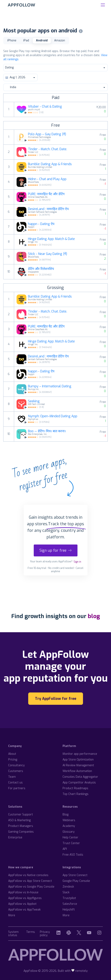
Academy (69, 826)
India (55, 87)
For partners (17, 788)
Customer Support (21, 815)
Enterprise (15, 837)
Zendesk (68, 887)
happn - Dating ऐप (41, 224)
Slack (66, 892)
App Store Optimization (78, 760)
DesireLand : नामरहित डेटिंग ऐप (48, 209)
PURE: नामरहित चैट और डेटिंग (46, 194)
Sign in (77, 562)
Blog (66, 815)
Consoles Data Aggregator (80, 777)
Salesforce (70, 904)
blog (94, 616)
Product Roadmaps (75, 788)
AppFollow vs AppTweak (24, 910)
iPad (26, 40)
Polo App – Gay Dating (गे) (47, 134)
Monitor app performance (80, 754)
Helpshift (69, 910)
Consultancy (16, 765)
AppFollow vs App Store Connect (30, 881)
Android (42, 40)
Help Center (70, 837)
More (12, 915)
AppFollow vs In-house (23, 892)
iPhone (12, 40)
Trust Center (71, 843)
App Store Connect (75, 875)
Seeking (34, 401)
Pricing (13, 760)
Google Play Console (76, 881)
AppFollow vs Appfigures (25, 898)
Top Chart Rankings (76, 794)
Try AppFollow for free (56, 699)
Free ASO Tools (73, 855)
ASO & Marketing (19, 820)
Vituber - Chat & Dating (45, 107)
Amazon (60, 40)
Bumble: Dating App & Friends (50, 164)
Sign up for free (56, 550)
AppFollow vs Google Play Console (31, 887)
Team (12, 777)
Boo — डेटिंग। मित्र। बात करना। (47, 431)
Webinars (69, 820)
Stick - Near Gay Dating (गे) (48, 254)
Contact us (15, 783)
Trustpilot (69, 898)
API (65, 849)
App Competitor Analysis (79, 783)
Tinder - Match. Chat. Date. (48, 149)
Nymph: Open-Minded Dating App (53, 416)
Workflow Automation (77, 771)
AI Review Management (78, 765)
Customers (16, 771)
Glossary (69, 832)
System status (13, 934)
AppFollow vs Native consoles (28, 875)
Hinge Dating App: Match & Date (51, 239)
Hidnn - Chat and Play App (47, 179)
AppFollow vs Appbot (22, 904)
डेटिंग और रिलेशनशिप (41, 269)
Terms (31, 932)
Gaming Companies (21, 832)
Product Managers (21, 826)
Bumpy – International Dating (50, 386)
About (12, 754)
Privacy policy (45, 934)
